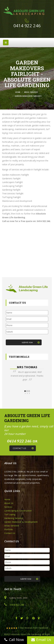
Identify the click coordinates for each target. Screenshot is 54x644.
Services (8, 507)
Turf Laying (10, 514)
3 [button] (29, 391)
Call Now (13, 640)
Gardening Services (14, 518)
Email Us (41, 640)
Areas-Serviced (31, 92)
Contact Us (10, 533)
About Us (9, 503)
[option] (27, 373)
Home (18, 92)
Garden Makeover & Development (21, 522)
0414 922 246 (27, 26)
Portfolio (9, 529)
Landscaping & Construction (18, 511)
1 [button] (25, 391)
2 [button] (27, 391)
